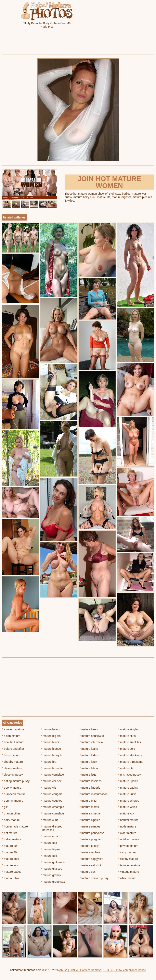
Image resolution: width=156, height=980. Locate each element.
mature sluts (127, 736)
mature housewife (92, 736)
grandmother (11, 813)
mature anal (10, 859)
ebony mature (12, 788)
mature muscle (90, 813)
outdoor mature (129, 839)
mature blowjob (51, 755)
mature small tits (129, 742)
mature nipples (90, 820)
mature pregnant (91, 839)
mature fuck (49, 856)
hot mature (10, 833)
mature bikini (50, 742)
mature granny (51, 875)
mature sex (88, 872)
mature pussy (89, 846)
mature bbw (10, 878)
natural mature (128, 820)
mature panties (90, 826)
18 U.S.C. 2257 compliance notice (125, 970)
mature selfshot (90, 865)
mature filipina (51, 849)
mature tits (126, 768)
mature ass (10, 865)
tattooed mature (129, 865)
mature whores (129, 801)
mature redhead (91, 852)
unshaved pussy (129, 775)
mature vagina (128, 788)
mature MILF (89, 801)
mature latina (89, 768)
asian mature (11, 736)
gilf (5, 807)
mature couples (51, 801)
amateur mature (13, 729)
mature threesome (131, 762)
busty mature (11, 755)
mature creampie (52, 807)
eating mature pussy (16, 781)
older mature (127, 833)
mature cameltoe (52, 775)
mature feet (49, 843)
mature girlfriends (53, 862)
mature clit (48, 788)
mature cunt (49, 820)
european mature (14, 794)
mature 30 (9, 846)
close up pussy (12, 775)
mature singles (128, 729)
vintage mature (129, 872)
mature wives (128, 807)
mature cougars (52, 794)
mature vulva (127, 794)
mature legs (88, 775)
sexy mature (127, 852)
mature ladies (89, 755)
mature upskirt (128, 781)
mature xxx (126, 813)
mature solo (127, 749)
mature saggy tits (91, 859)
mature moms (89, 807)
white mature (127, 878)
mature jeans (89, 749)
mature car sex (51, 781)
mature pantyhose (92, 833)
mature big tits (51, 736)
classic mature (12, 768)
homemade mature (15, 826)
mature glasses (51, 869)
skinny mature (128, 859)
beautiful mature (13, 742)
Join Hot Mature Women (109, 182)
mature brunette (52, 768)
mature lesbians (91, 781)
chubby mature (12, 762)
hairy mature (11, 820)
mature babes (12, 872)
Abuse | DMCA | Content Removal (81, 970)
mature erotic (50, 836)
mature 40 (9, 852)
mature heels (89, 729)
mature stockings (130, 755)
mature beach (50, 729)
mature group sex (53, 882)
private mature (128, 846)
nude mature (127, 826)
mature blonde (51, 749)
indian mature (12, 839)
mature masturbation (94, 794)
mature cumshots (53, 813)
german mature (13, 801)
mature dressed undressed (52, 828)
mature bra (49, 762)
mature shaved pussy (94, 878)
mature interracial (92, 742)
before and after (13, 749)
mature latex (88, 762)
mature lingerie (90, 788)
